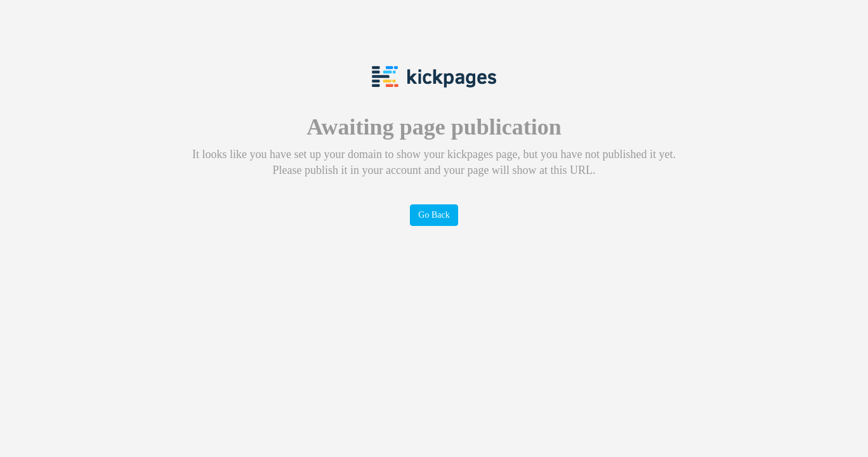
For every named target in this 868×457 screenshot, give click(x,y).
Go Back (434, 215)
